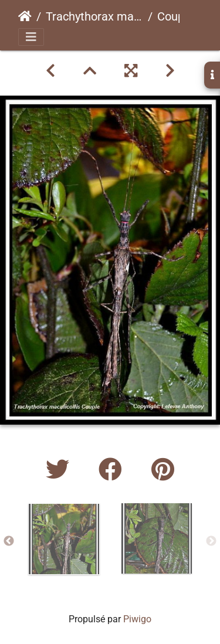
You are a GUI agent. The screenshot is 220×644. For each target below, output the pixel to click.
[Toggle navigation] (31, 37)
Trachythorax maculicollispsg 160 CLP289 (94, 16)
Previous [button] (9, 541)
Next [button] (211, 541)
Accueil (25, 16)
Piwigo (137, 619)
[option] (64, 539)
